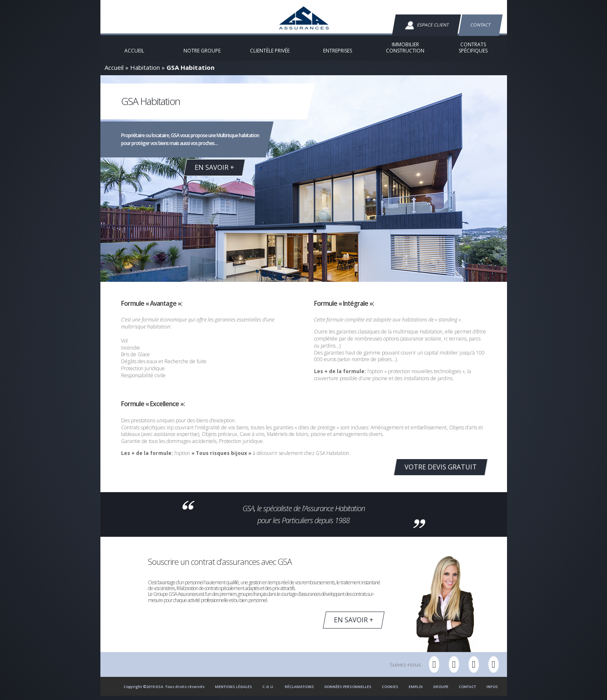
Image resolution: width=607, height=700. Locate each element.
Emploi (416, 691)
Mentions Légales (233, 691)
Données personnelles (348, 691)
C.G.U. (268, 691)
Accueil (114, 71)
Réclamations (299, 691)
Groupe (441, 691)
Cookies (390, 691)
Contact (480, 25)
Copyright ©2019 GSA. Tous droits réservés (164, 691)
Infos (492, 691)
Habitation (145, 71)
